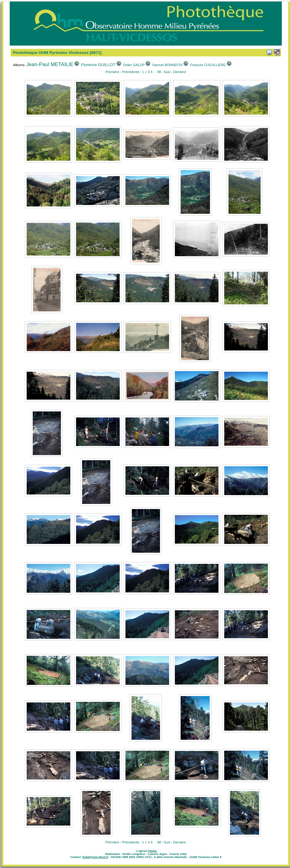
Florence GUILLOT (98, 65)
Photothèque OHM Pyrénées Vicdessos (51, 53)
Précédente (130, 72)
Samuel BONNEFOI (167, 65)
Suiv (167, 72)
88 (159, 72)
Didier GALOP (134, 65)
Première (112, 72)
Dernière (180, 72)
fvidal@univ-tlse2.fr (95, 857)
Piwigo (152, 851)
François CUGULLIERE (208, 65)
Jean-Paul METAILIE (50, 64)
